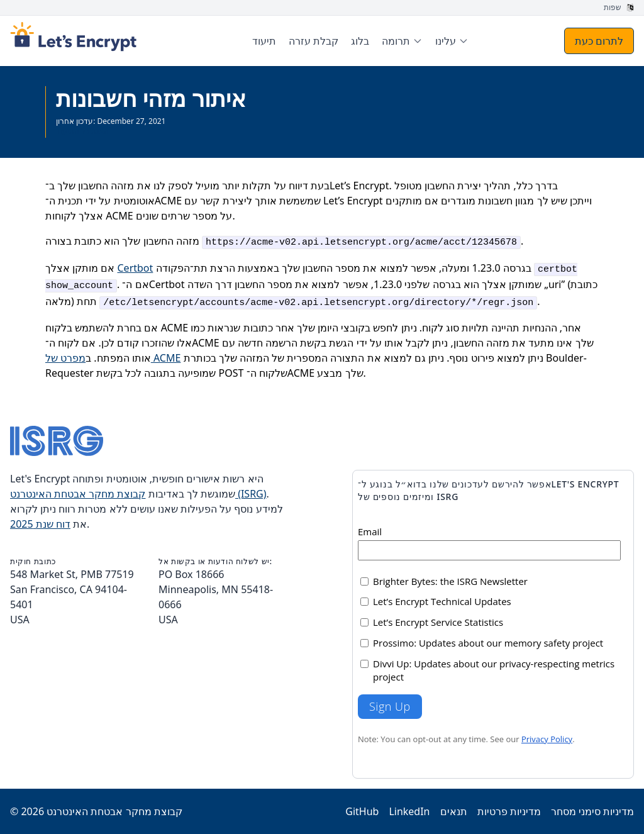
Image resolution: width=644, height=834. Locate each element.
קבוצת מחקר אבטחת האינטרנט (114, 811)
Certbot (136, 268)
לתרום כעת (599, 41)
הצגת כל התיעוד (82, 131)
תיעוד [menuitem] (264, 41)
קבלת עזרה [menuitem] (314, 41)
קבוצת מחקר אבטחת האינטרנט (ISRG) (138, 494)
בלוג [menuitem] (360, 41)
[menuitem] (402, 41)
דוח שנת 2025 (40, 524)
